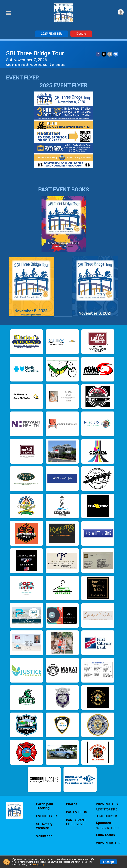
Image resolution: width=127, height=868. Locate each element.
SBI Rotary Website (44, 826)
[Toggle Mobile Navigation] (8, 13)
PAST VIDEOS (77, 812)
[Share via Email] (110, 54)
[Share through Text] (116, 54)
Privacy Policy (38, 864)
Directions (59, 65)
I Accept (108, 862)
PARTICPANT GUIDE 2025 (76, 822)
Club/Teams (105, 835)
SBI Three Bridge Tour (35, 53)
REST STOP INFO (107, 809)
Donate (81, 34)
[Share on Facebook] (98, 54)
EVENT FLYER (46, 816)
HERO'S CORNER (106, 816)
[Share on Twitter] (104, 54)
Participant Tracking (45, 806)
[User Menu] (121, 12)
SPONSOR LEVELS (108, 828)
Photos (72, 804)
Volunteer (44, 836)
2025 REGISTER (51, 34)
